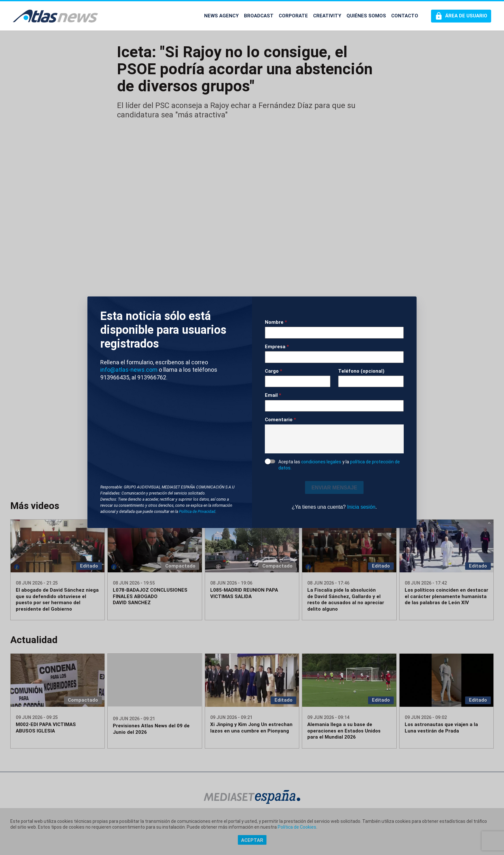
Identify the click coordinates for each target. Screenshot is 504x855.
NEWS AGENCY (221, 16)
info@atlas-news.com (129, 370)
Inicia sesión (361, 507)
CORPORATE (293, 16)
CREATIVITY (327, 16)
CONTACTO (405, 16)
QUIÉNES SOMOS (366, 16)
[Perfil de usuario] (461, 16)
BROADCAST (259, 16)
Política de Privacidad (197, 512)
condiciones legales (321, 462)
